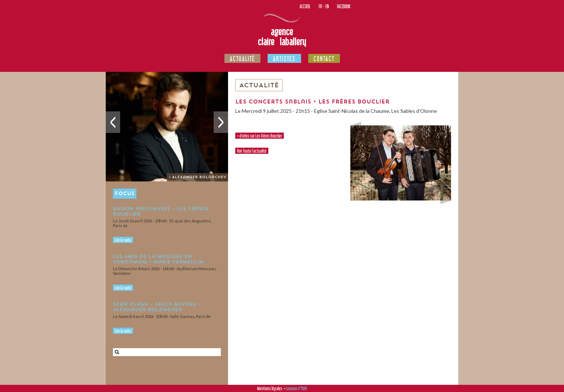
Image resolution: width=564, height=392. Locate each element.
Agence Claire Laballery (282, 37)
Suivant (221, 122)
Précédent (113, 122)
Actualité (242, 59)
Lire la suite (123, 240)
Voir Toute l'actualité (252, 151)
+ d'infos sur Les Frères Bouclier (260, 136)
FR (320, 6)
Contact (324, 59)
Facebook (344, 6)
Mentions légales (270, 388)
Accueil (305, 6)
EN (327, 6)
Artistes (284, 59)
